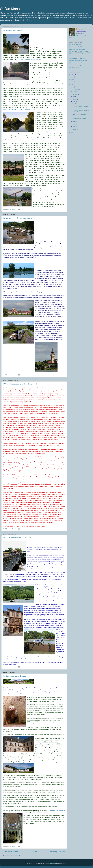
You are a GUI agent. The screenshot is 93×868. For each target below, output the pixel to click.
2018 (73, 74)
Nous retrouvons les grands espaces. (18, 538)
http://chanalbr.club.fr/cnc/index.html (20, 109)
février (75, 129)
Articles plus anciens (58, 852)
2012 (73, 79)
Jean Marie (81, 29)
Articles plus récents (11, 852)
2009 (73, 87)
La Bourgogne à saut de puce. (15, 676)
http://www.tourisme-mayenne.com (78, 56)
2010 (73, 84)
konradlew (53, 863)
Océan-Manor (10, 9)
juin (74, 102)
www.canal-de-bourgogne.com (56, 810)
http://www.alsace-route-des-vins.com (79, 54)
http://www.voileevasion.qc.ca (77, 49)
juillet (74, 99)
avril (74, 124)
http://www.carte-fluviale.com (77, 47)
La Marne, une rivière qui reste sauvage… (19, 218)
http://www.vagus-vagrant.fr (77, 65)
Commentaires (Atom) (17, 856)
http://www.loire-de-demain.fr (77, 58)
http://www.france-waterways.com (78, 61)
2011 (73, 82)
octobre (75, 92)
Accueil (34, 852)
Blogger (64, 863)
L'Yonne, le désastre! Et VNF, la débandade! (20, 384)
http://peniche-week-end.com (30, 60)
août (74, 97)
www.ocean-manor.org (75, 45)
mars (74, 127)
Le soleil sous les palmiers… (14, 31)
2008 (73, 132)
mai (74, 122)
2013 (73, 77)
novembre (75, 89)
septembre (76, 94)
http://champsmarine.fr (75, 67)
